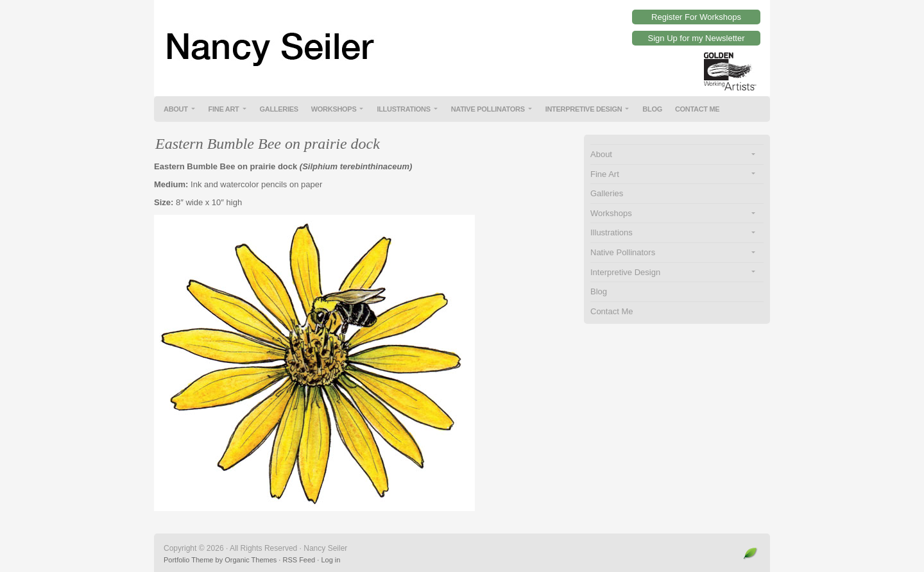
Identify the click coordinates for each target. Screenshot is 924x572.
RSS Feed (299, 560)
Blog (652, 109)
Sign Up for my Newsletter (697, 38)
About (176, 109)
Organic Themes (251, 560)
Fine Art (224, 109)
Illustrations (403, 109)
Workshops (334, 109)
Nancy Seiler (462, 38)
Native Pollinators (488, 109)
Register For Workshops (696, 17)
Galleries (279, 109)
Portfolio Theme (188, 560)
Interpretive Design (584, 109)
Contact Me (697, 109)
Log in (330, 560)
